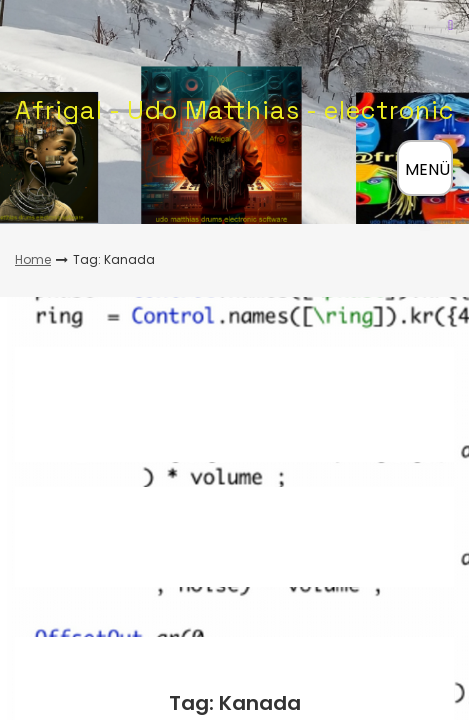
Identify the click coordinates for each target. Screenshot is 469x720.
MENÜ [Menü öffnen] (427, 169)
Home (33, 259)
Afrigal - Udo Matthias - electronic (234, 110)
